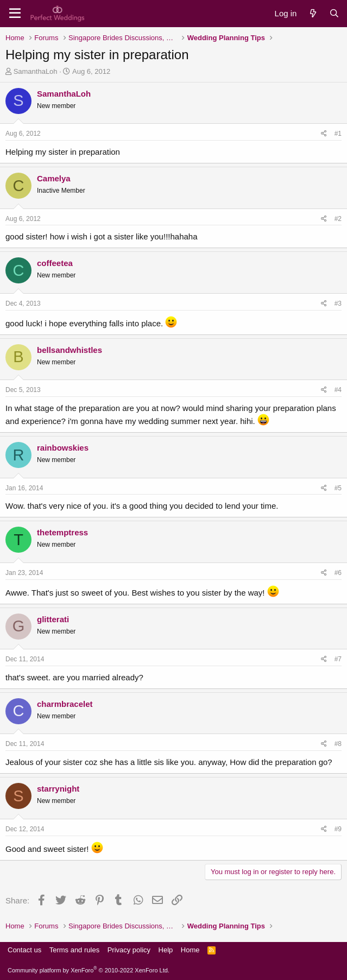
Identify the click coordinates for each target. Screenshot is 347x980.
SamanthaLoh (36, 71)
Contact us (24, 950)
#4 (338, 390)
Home (190, 950)
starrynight (58, 789)
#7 (338, 659)
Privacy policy (129, 950)
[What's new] (313, 13)
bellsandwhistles (70, 350)
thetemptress (62, 532)
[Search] (334, 13)
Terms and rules (74, 950)
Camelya (54, 178)
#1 (338, 134)
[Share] (324, 134)
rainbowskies (63, 448)
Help (166, 950)
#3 (338, 304)
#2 (338, 219)
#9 (338, 829)
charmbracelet (65, 704)
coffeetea (55, 263)
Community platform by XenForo (89, 970)
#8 (338, 744)
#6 (338, 573)
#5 (338, 488)
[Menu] (15, 14)
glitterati (53, 619)
